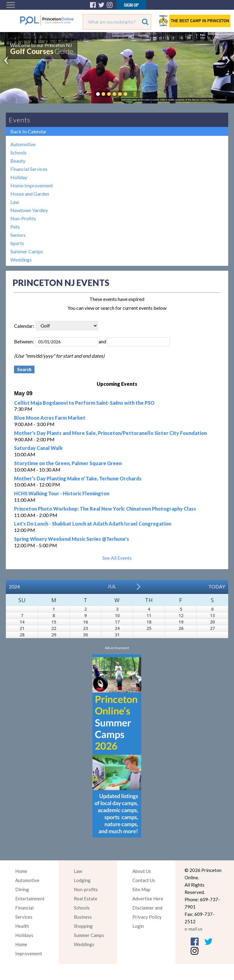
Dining (22, 889)
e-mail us (194, 929)
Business (83, 917)
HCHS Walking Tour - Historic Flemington (62, 493)
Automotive (23, 144)
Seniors (18, 235)
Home (21, 871)
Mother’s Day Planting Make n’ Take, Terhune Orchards (78, 478)
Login (138, 926)
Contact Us (144, 880)
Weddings (21, 260)
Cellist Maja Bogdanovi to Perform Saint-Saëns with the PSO (84, 403)
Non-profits (86, 889)
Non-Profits (23, 218)
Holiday (19, 177)
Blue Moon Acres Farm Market (50, 418)
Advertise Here (148, 899)
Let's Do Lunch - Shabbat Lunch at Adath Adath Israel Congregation (93, 524)
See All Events (117, 558)
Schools (18, 152)
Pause (135, 94)
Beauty (18, 161)
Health (22, 926)
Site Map (141, 889)
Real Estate (86, 899)
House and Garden (30, 194)
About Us (142, 871)
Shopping (83, 926)
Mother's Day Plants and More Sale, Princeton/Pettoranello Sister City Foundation (110, 433)
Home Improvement (32, 185)
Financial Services (29, 169)
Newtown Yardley (29, 210)
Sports (17, 243)
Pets (15, 227)
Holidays (24, 935)
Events (20, 120)
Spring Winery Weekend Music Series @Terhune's (72, 539)
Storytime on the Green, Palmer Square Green (68, 463)
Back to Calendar (29, 131)
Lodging (82, 880)
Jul (112, 586)
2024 (14, 586)
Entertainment (30, 899)
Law (15, 202)
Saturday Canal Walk (38, 448)
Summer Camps (27, 251)
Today (217, 586)
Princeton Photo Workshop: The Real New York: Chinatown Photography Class (105, 509)
